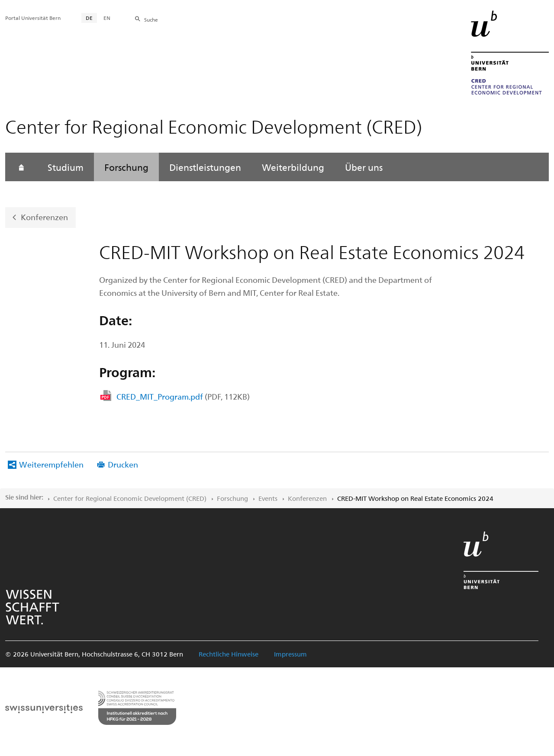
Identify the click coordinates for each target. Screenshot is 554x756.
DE (89, 18)
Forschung (126, 167)
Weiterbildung (293, 167)
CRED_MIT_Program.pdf (183, 396)
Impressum (290, 654)
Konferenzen (44, 217)
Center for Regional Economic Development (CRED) (130, 498)
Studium (66, 167)
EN (107, 18)
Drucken (123, 464)
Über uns (364, 167)
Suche (151, 19)
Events (268, 498)
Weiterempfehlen (51, 464)
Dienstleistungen (205, 167)
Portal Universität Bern (33, 18)
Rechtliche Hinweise (229, 654)
